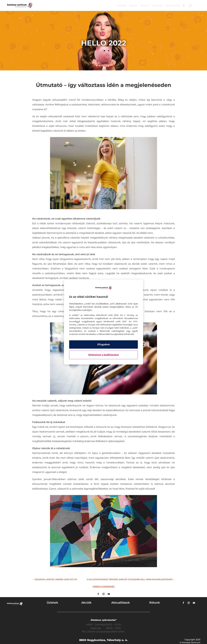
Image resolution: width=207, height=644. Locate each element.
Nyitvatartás (173, 6)
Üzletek (122, 6)
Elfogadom (104, 344)
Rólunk (144, 6)
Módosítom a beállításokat (104, 355)
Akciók (133, 6)
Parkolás (157, 6)
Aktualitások (121, 603)
